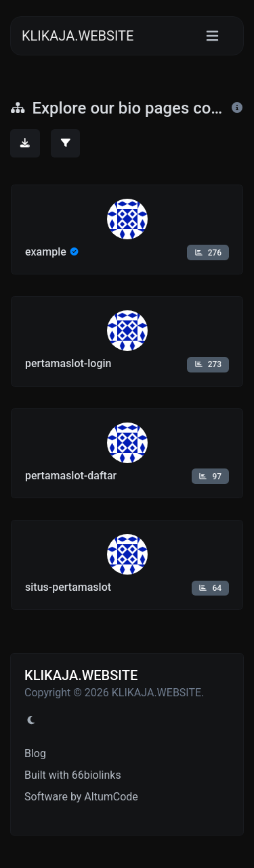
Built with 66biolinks (73, 775)
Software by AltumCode (81, 797)
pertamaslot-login (68, 363)
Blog (35, 753)
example (46, 252)
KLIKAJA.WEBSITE (78, 36)
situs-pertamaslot (68, 587)
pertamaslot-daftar (71, 476)
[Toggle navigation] (212, 36)
